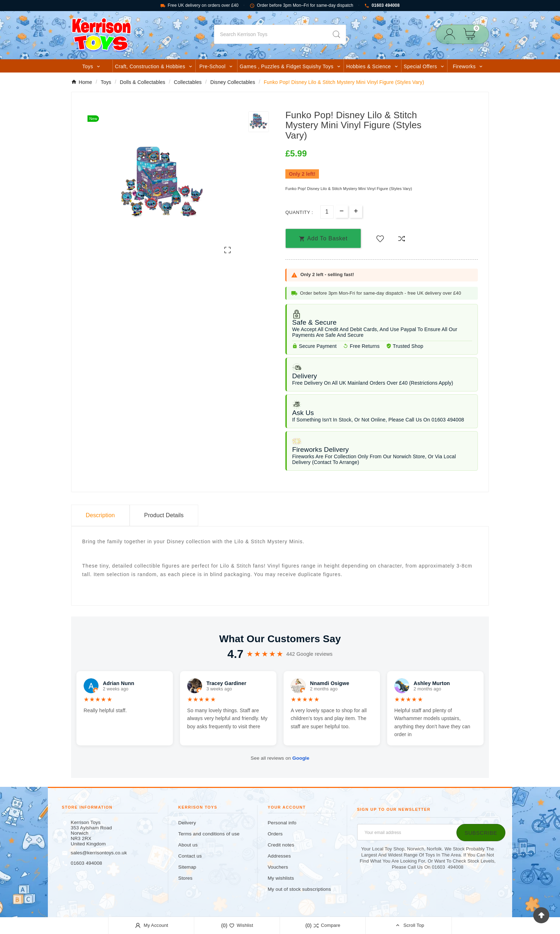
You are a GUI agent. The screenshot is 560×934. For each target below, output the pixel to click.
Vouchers (278, 867)
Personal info (282, 823)
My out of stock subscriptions (299, 889)
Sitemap (187, 867)
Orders (275, 834)
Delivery (187, 823)
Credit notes (281, 845)
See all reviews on (280, 758)
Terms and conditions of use (209, 834)
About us (188, 845)
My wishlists (281, 878)
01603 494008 (382, 6)
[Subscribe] (481, 833)
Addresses (279, 856)
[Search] (271, 34)
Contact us (190, 856)
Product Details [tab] (164, 515)
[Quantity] (327, 212)
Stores (185, 878)
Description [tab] (100, 515)
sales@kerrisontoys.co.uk (99, 853)
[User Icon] (452, 34)
